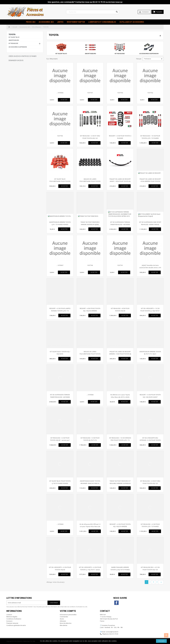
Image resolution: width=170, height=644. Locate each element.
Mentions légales (12, 617)
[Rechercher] (93, 12)
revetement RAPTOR (76, 22)
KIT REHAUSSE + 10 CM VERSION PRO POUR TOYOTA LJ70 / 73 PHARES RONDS (120, 440)
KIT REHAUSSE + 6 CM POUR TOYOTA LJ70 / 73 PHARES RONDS (150, 526)
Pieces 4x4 (31, 22)
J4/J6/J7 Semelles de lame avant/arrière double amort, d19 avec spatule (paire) (150, 268)
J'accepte (161, 641)
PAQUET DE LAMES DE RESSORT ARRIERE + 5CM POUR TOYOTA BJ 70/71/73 (120, 354)
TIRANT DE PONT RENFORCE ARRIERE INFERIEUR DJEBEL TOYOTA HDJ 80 (90, 224)
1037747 (90, 93)
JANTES (60, 22)
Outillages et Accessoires (132, 22)
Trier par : (139, 59)
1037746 (90, 265)
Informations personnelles (68, 615)
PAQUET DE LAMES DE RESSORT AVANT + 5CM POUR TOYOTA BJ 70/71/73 (120, 181)
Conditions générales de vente (16, 625)
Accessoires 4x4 (46, 22)
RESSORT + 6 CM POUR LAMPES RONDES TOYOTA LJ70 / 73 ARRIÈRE (60, 311)
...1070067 (60, 265)
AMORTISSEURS (14, 40)
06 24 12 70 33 (114, 634)
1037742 (150, 93)
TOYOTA (12, 34)
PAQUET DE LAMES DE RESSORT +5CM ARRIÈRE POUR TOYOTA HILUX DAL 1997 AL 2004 (150, 181)
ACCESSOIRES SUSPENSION (18, 47)
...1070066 (60, 93)
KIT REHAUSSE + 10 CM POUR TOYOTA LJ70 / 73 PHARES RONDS (150, 138)
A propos (9, 621)
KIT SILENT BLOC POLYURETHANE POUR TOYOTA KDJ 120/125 (60, 181)
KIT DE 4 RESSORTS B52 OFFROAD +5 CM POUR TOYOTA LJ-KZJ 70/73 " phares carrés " (150, 440)
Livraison (9, 615)
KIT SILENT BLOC (14, 37)
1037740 (60, 136)
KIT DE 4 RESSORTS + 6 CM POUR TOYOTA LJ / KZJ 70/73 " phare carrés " (90, 570)
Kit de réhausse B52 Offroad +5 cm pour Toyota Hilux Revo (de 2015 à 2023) (90, 526)
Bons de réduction (66, 623)
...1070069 (60, 524)
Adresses (63, 621)
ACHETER (64, 100)
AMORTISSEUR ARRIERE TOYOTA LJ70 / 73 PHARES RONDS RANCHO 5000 (60, 224)
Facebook (116, 603)
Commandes (64, 617)
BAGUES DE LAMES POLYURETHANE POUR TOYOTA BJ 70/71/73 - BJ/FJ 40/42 (90, 181)
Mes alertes (64, 625)
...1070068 (90, 395)
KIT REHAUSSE (13, 43)
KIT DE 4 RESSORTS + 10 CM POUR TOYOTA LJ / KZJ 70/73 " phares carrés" (150, 311)
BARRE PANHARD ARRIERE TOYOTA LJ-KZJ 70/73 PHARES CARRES (120, 570)
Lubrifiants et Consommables (102, 22)
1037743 (120, 93)
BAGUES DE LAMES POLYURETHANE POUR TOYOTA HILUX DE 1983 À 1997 (90, 354)
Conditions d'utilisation (14, 619)
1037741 (120, 265)
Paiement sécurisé (12, 623)
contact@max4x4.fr (112, 632)
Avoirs (62, 619)
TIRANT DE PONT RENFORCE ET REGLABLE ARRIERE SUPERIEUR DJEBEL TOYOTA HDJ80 (120, 483)
